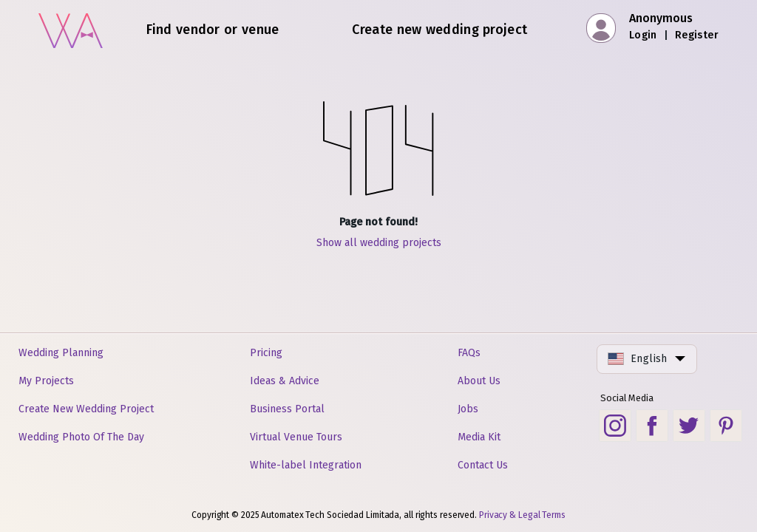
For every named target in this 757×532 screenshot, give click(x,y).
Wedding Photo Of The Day (81, 437)
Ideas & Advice (285, 381)
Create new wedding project (439, 30)
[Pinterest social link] (726, 426)
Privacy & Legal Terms (522, 515)
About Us (479, 381)
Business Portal (287, 409)
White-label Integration (306, 465)
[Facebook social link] (652, 426)
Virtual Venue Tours (296, 437)
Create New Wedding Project (86, 409)
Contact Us (483, 465)
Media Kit (479, 437)
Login (643, 35)
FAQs (469, 353)
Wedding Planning (61, 353)
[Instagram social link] (615, 426)
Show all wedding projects (379, 243)
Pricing (266, 353)
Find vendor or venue (213, 30)
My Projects (46, 381)
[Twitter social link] (689, 426)
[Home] (71, 28)
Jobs (468, 409)
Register (697, 35)
